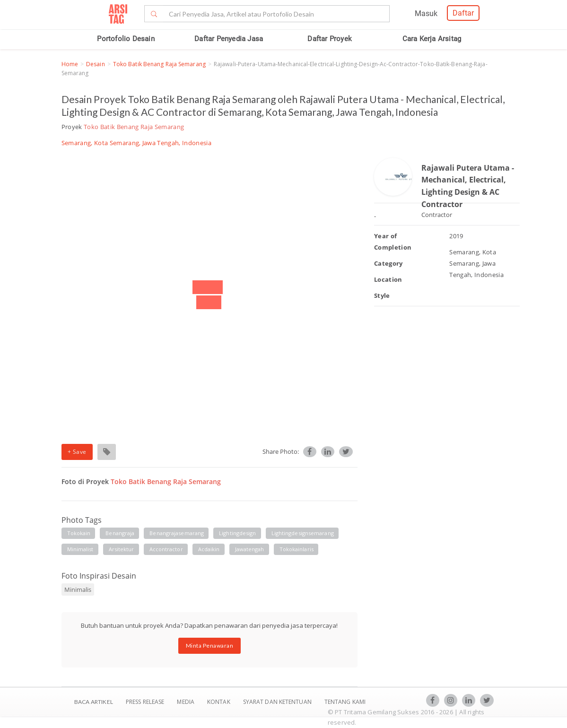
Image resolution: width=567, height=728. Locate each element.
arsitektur (122, 549)
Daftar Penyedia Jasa (229, 39)
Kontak (219, 702)
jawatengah (250, 549)
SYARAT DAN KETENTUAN (278, 702)
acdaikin (209, 549)
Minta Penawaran (210, 646)
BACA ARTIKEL (94, 702)
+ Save (77, 452)
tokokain (79, 533)
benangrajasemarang (177, 533)
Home (70, 64)
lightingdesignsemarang (303, 533)
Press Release (145, 702)
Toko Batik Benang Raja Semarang (159, 64)
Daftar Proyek (330, 39)
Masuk (426, 13)
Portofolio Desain (126, 39)
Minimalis (78, 589)
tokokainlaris (297, 549)
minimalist (80, 549)
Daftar (463, 13)
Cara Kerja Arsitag (432, 39)
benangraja (120, 533)
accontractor (166, 549)
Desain (96, 64)
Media (186, 702)
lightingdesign (237, 533)
